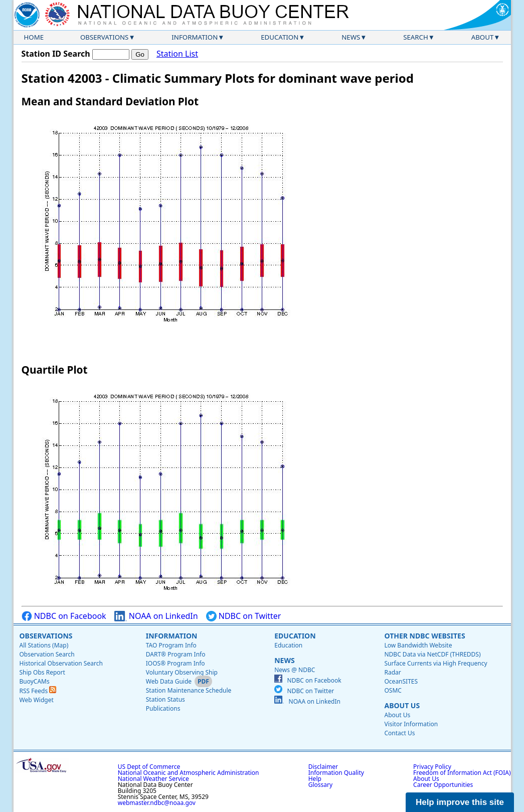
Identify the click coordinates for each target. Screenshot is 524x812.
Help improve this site (460, 802)
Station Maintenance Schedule (189, 690)
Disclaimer (323, 767)
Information (195, 37)
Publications (163, 708)
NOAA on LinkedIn (156, 616)
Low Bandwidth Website (418, 645)
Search (416, 37)
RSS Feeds (38, 691)
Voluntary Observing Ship (182, 672)
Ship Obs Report (42, 672)
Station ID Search (56, 54)
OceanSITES (401, 681)
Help (315, 779)
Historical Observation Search (61, 663)
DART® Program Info (176, 654)
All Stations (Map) (44, 645)
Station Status (165, 699)
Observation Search (47, 654)
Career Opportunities (443, 785)
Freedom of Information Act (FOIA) (462, 773)
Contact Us (399, 733)
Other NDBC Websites (424, 636)
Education (280, 37)
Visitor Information (411, 724)
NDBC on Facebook (64, 616)
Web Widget (37, 700)
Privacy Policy (432, 767)
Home (34, 37)
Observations (104, 37)
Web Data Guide (169, 681)
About (483, 37)
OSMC (393, 690)
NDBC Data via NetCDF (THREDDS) (432, 654)
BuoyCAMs (35, 681)
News (351, 37)
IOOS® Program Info (176, 663)
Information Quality (336, 773)
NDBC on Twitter (244, 616)
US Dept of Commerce (149, 767)
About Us (402, 705)
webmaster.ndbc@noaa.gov (157, 803)
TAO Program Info (171, 645)
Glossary (320, 785)
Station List (177, 54)
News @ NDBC (295, 670)
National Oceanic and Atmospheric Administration (189, 773)
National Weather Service (153, 779)
